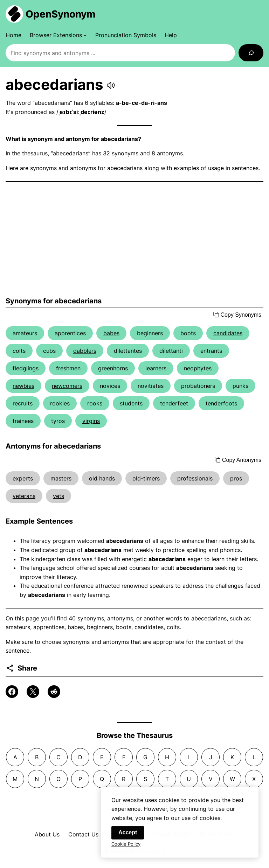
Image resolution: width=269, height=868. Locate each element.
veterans (24, 496)
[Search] (251, 53)
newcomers (67, 386)
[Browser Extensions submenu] (58, 35)
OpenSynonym (61, 14)
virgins (91, 421)
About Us (47, 834)
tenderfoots (221, 403)
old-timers (146, 478)
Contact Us (83, 834)
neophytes (198, 368)
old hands (102, 478)
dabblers (85, 351)
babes (111, 333)
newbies (23, 386)
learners (156, 368)
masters (61, 478)
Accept (128, 836)
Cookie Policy (126, 847)
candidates (228, 333)
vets (58, 496)
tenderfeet (174, 403)
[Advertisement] (134, 239)
